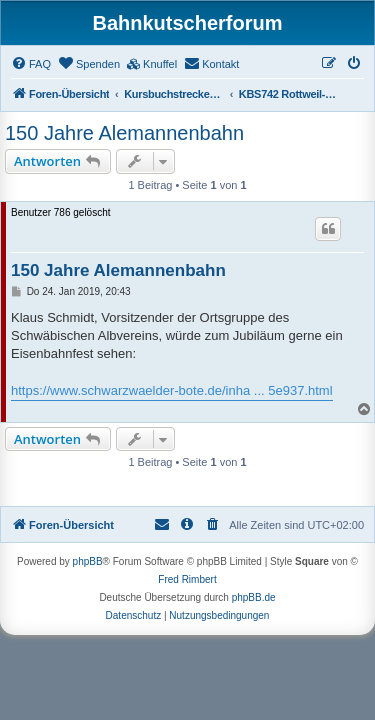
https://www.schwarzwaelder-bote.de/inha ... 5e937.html (172, 390)
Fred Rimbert (187, 579)
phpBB (88, 561)
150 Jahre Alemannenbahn (124, 133)
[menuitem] (31, 64)
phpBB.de (254, 597)
